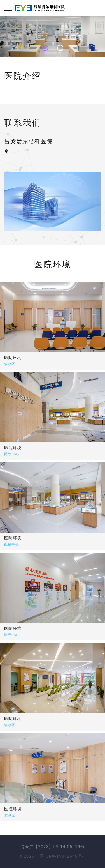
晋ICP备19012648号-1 (63, 856)
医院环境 (31, 448)
